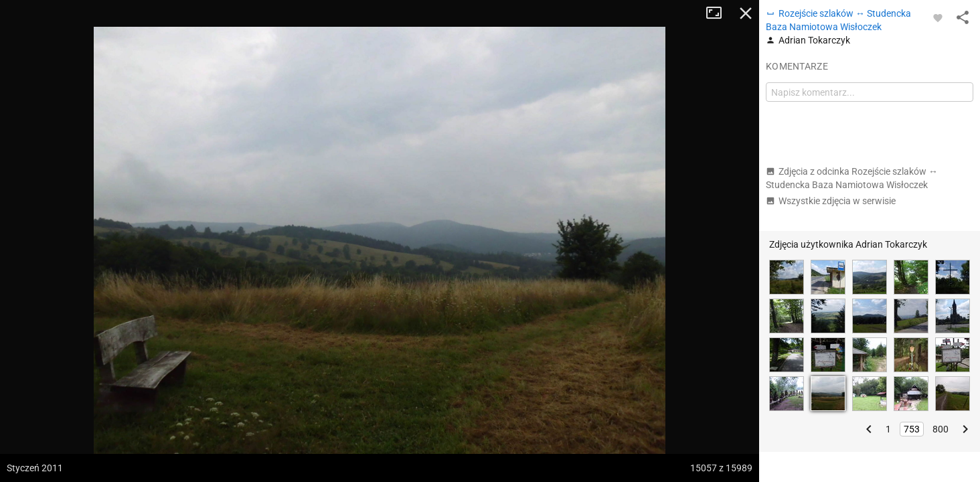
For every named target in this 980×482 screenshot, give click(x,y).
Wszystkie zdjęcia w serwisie (831, 201)
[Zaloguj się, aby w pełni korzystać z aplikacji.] (938, 17)
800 (941, 429)
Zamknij (746, 13)
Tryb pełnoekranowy (719, 13)
